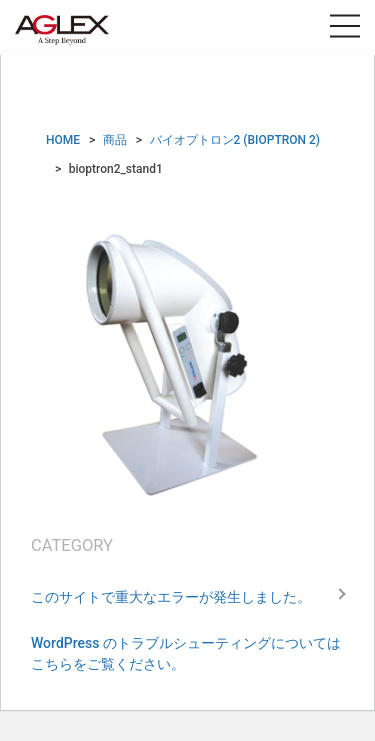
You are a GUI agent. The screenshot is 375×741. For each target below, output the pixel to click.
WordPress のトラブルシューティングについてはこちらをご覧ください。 (186, 653)
